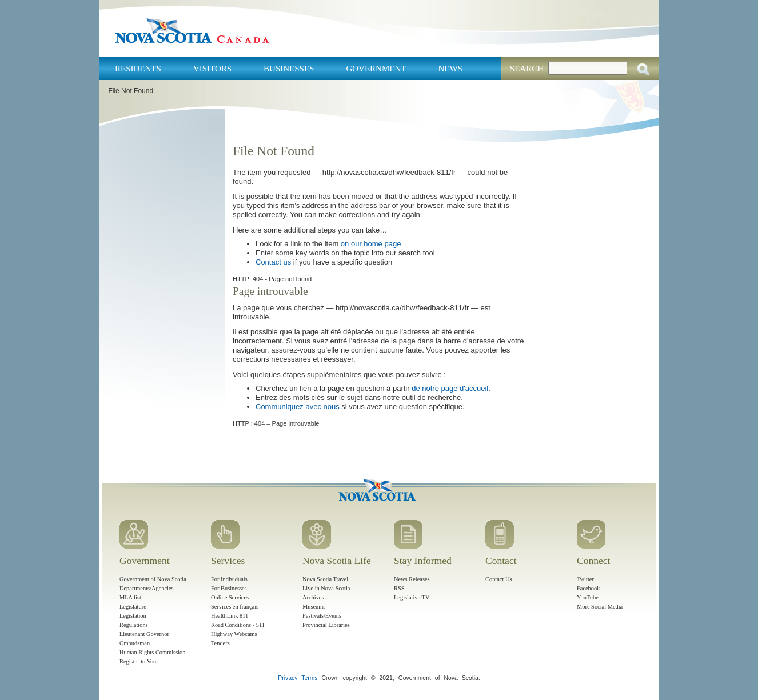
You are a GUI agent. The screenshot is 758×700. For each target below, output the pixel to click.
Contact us (273, 262)
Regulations (134, 625)
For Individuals (229, 579)
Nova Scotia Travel (325, 579)
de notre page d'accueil (450, 388)
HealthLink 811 (230, 616)
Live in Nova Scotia (326, 588)
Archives (313, 597)
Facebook (588, 588)
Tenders (220, 643)
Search (527, 69)
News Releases (412, 579)
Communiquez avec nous (298, 407)
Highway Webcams (234, 634)
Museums (314, 607)
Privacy (288, 678)
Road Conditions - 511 (238, 625)
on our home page (371, 244)
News (450, 69)
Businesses (289, 69)
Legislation (133, 616)
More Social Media (600, 607)
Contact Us (498, 579)
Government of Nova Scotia (153, 579)
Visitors (212, 69)
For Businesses (229, 588)
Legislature (133, 607)
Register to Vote (139, 661)
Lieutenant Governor (144, 634)
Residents (138, 69)
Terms (309, 678)
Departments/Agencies (147, 588)
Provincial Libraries (326, 625)
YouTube (588, 597)
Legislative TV (412, 597)
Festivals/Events (322, 616)
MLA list (130, 597)
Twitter (585, 579)
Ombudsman (135, 643)
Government (376, 69)
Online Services (230, 597)
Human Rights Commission (152, 652)
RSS (399, 588)
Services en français (235, 607)
